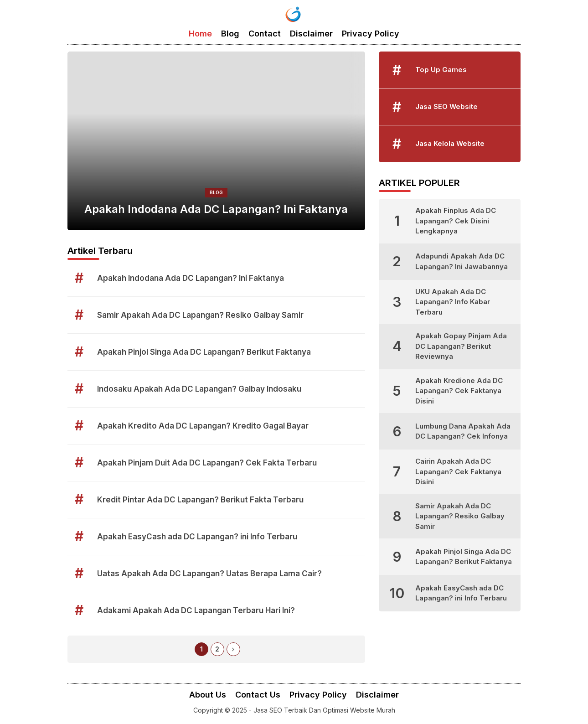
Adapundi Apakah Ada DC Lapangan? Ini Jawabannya (462, 261)
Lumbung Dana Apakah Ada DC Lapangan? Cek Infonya (463, 431)
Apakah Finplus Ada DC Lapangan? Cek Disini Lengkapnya (456, 221)
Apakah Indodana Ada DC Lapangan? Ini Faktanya (216, 209)
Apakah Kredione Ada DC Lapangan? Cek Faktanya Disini (459, 391)
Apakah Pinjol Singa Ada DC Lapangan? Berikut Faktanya (204, 352)
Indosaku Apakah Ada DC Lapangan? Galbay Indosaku (199, 389)
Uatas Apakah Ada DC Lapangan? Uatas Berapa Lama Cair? (209, 574)
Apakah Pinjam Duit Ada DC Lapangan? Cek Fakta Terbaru (207, 463)
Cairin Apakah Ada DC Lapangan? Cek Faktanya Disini (458, 471)
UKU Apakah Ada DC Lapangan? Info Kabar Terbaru (453, 302)
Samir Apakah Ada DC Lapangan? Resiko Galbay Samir (200, 315)
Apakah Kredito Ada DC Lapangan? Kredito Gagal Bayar (203, 426)
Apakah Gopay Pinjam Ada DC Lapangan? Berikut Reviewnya (461, 346)
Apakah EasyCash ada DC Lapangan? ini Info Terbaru (197, 537)
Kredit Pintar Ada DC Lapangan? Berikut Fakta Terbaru (200, 500)
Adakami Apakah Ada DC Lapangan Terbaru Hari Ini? (196, 610)
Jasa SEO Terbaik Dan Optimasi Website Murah (324, 710)
